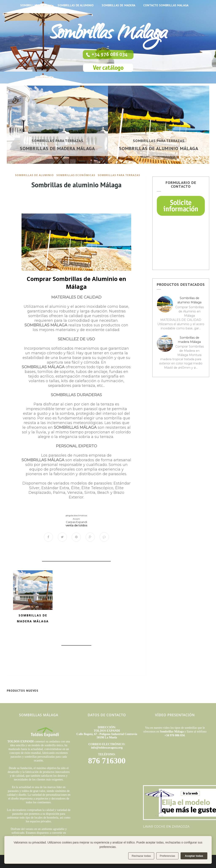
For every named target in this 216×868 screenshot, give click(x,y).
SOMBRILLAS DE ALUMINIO (76, 5)
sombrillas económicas (76, 175)
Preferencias (167, 856)
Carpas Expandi (76, 522)
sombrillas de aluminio (34, 175)
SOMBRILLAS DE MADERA (118, 5)
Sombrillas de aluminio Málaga (159, 148)
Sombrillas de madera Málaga (57, 148)
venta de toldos (76, 525)
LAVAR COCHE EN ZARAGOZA (166, 827)
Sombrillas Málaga (108, 35)
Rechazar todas (141, 856)
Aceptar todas (194, 856)
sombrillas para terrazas (57, 141)
